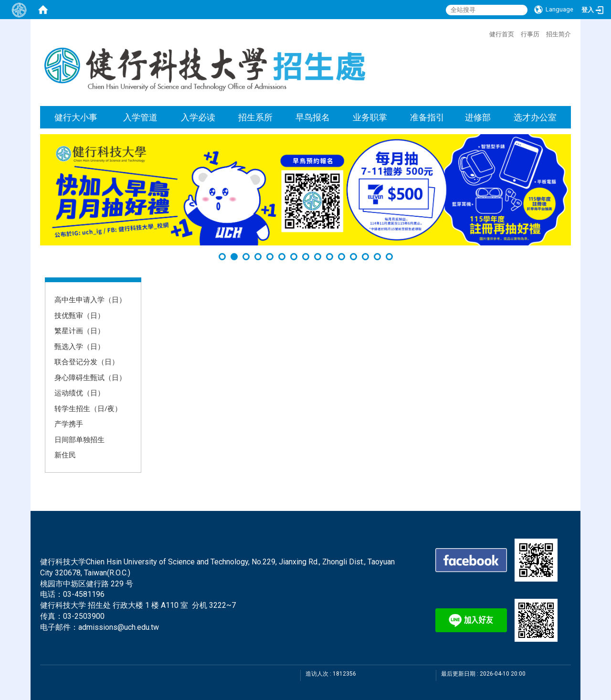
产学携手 (69, 424)
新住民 (65, 455)
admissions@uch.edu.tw (119, 627)
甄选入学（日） (79, 346)
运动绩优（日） (79, 392)
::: (485, 33)
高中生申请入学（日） (90, 299)
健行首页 (502, 34)
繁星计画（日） (79, 330)
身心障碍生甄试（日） (90, 377)
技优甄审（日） (79, 315)
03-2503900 (84, 616)
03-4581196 (84, 594)
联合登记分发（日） (87, 361)
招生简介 (558, 34)
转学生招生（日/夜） (88, 408)
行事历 (530, 34)
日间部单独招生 (79, 439)
